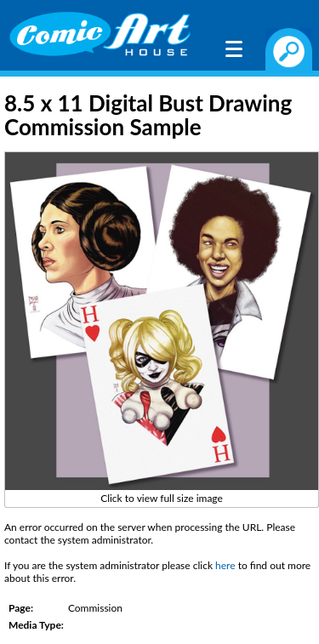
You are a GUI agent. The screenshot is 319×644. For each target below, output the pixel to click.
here (225, 565)
